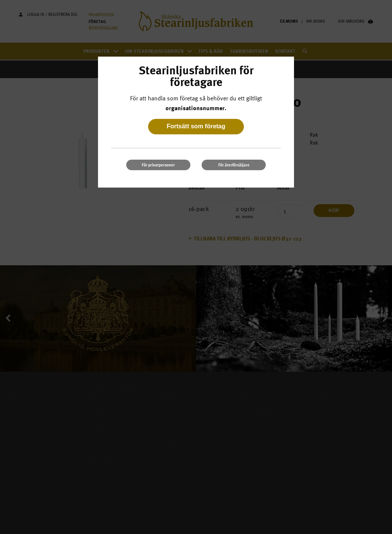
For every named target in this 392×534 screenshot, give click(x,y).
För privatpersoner (158, 165)
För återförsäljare (234, 165)
